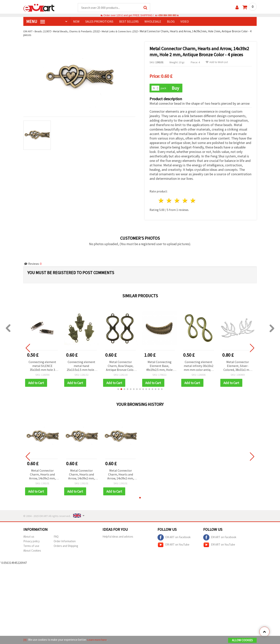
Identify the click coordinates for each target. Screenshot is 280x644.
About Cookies (32, 551)
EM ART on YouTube (173, 545)
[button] (118, 389)
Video (185, 22)
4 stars (185, 200)
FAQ (56, 537)
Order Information (65, 541)
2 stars (169, 200)
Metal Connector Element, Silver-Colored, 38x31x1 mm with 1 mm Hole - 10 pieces (239, 366)
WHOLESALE (153, 22)
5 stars (193, 200)
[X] (25, 640)
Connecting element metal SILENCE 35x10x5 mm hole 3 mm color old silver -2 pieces (44, 366)
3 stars (177, 200)
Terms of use (31, 546)
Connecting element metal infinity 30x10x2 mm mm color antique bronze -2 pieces (200, 366)
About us (29, 537)
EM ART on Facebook (174, 537)
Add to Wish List (217, 62)
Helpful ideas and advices (118, 537)
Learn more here (97, 640)
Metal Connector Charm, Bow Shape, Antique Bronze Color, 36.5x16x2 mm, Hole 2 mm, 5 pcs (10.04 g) (122, 366)
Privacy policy (31, 541)
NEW (76, 22)
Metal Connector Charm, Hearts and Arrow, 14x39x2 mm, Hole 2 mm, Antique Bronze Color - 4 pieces (42, 474)
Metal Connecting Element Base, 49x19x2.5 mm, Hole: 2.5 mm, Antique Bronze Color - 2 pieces (161, 366)
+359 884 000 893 (167, 15)
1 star (161, 200)
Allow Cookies (242, 640)
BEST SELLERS (129, 22)
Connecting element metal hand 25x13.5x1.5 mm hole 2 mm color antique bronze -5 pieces (83, 366)
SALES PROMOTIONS (99, 22)
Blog (171, 22)
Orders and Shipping (66, 546)
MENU (36, 22)
